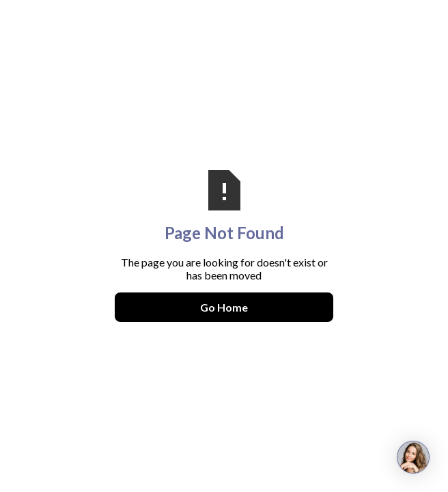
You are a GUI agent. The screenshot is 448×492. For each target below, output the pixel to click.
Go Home (224, 307)
